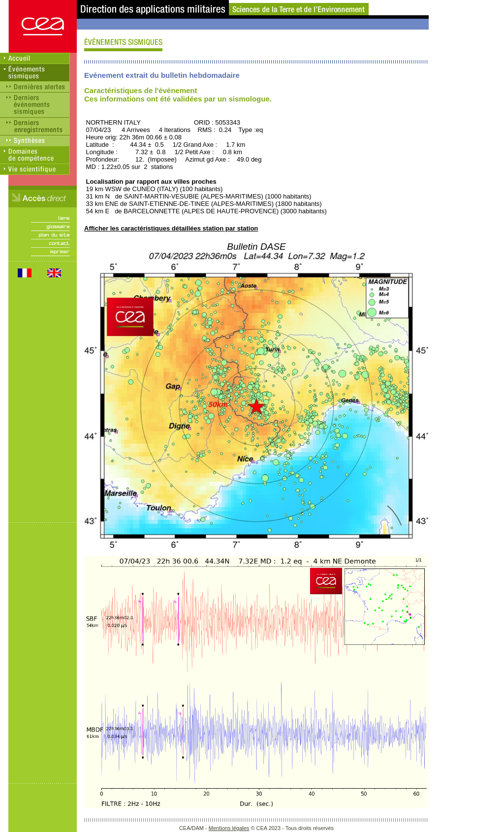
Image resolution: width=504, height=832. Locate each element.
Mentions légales (229, 828)
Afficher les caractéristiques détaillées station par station (171, 228)
